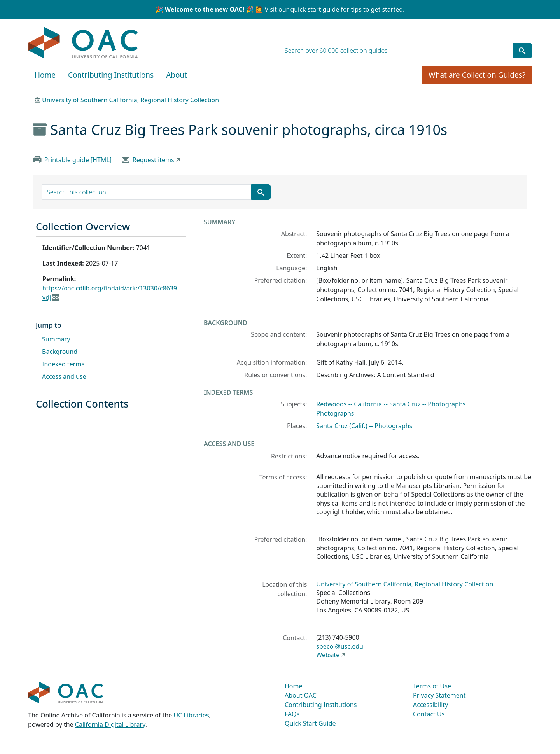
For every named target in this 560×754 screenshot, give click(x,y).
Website (328, 655)
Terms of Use (432, 686)
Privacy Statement (439, 695)
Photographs (335, 413)
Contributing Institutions (111, 75)
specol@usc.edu (340, 646)
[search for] (396, 51)
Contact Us (429, 714)
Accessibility (430, 705)
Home (45, 75)
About (177, 75)
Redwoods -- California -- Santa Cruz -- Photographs (391, 404)
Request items (153, 160)
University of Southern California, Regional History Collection (130, 100)
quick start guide (315, 9)
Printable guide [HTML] (78, 160)
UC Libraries (192, 715)
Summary (56, 339)
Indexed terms (63, 364)
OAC (83, 43)
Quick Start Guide (310, 723)
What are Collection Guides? (477, 75)
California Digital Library (110, 724)
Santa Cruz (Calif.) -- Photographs (364, 426)
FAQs (292, 714)
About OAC (301, 695)
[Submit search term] (522, 51)
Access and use (64, 376)
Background (60, 352)
